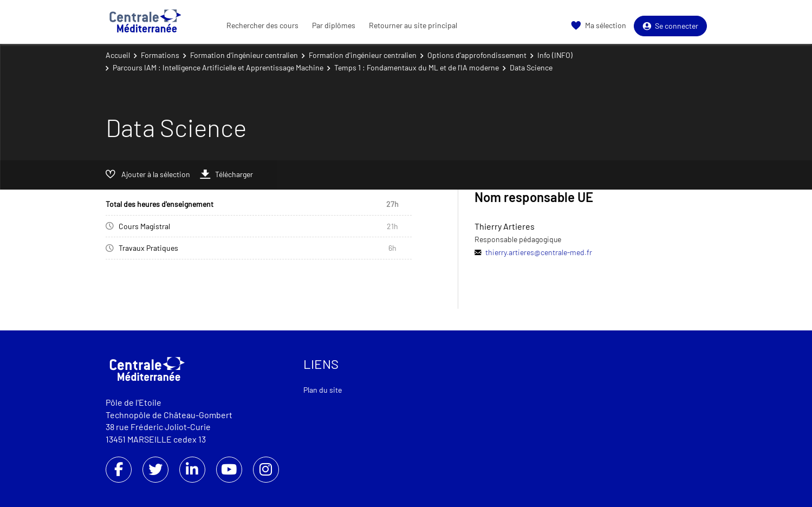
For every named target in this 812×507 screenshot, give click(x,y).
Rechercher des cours (262, 25)
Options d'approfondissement (477, 55)
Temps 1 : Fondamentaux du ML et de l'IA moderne (417, 67)
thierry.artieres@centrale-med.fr (539, 252)
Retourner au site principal (413, 25)
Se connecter (670, 26)
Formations (160, 55)
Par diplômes (334, 25)
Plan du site (323, 390)
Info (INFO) (555, 55)
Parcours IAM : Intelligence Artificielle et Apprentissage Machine (218, 67)
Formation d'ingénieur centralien (244, 55)
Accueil (118, 55)
